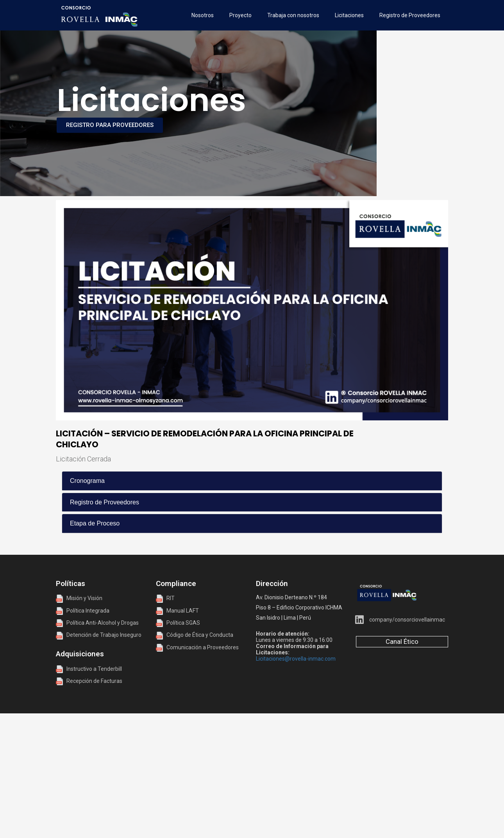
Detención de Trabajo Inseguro (99, 635)
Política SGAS (178, 623)
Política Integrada (86, 611)
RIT (171, 598)
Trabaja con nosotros (293, 15)
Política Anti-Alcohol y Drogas (97, 623)
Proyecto (240, 15)
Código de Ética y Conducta (195, 635)
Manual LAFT (183, 611)
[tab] (252, 481)
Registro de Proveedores (410, 15)
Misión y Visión (79, 598)
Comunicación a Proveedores (197, 647)
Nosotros (203, 15)
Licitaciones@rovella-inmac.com (296, 659)
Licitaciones (349, 15)
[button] (252, 481)
